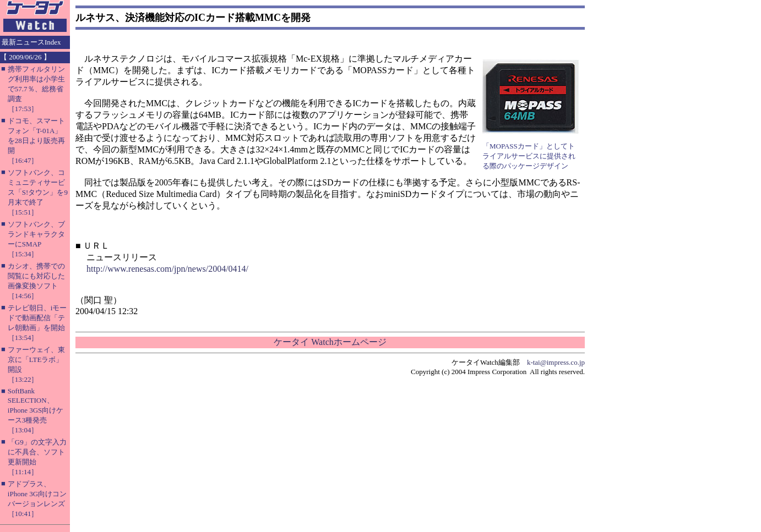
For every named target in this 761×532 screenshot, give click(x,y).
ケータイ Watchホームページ (330, 342)
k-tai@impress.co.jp (556, 362)
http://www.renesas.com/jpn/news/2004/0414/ (167, 269)
